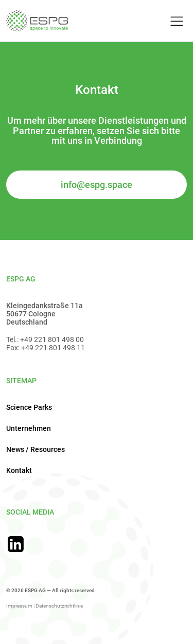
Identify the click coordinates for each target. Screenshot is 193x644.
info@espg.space (97, 185)
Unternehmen (29, 428)
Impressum (19, 606)
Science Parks (29, 407)
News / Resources (36, 449)
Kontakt (19, 470)
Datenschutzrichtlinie (59, 606)
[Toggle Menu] (175, 22)
